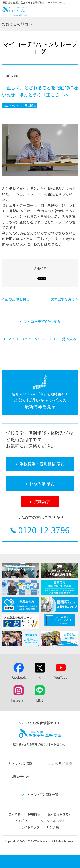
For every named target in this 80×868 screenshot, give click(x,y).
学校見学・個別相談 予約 (30, 862)
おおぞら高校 (15, 14)
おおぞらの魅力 (15, 24)
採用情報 (34, 814)
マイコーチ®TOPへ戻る (42, 321)
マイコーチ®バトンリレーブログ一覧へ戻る (42, 339)
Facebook (19, 677)
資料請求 (70, 862)
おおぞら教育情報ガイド (41, 723)
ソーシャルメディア (54, 821)
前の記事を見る (17, 299)
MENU (20, 856)
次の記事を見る (63, 299)
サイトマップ (30, 827)
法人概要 (14, 814)
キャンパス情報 (20, 763)
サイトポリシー (23, 821)
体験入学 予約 (50, 862)
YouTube (61, 677)
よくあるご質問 (60, 763)
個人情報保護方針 (59, 814)
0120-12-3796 (44, 530)
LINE (40, 700)
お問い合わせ (20, 777)
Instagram (19, 700)
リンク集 (53, 827)
